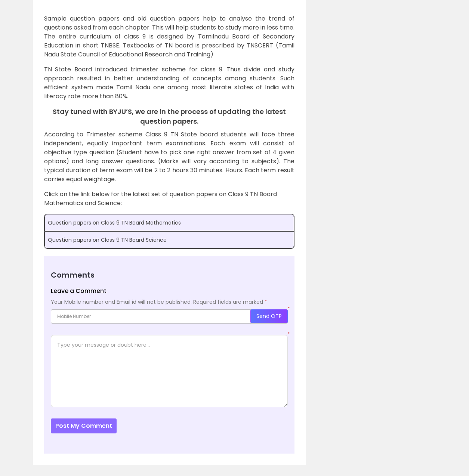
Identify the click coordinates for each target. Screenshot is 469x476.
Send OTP (269, 316)
